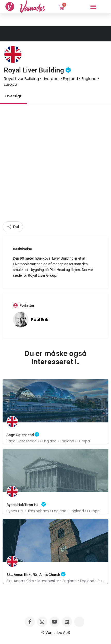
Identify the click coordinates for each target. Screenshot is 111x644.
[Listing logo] (13, 54)
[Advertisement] (55, 163)
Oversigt (13, 96)
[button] (93, 6)
